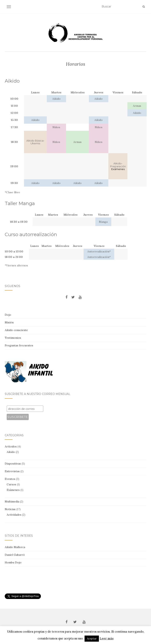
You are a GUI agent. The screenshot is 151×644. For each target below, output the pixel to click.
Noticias (10, 509)
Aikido (11, 452)
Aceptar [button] (92, 639)
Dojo (8, 315)
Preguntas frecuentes (19, 345)
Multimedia (12, 501)
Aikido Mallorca (15, 547)
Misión (9, 322)
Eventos (10, 479)
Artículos (11, 446)
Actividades (14, 515)
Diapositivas (13, 464)
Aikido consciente (16, 330)
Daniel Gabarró (15, 555)
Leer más (107, 638)
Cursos (11, 484)
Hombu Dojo (13, 562)
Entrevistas (12, 471)
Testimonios (13, 338)
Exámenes (13, 490)
